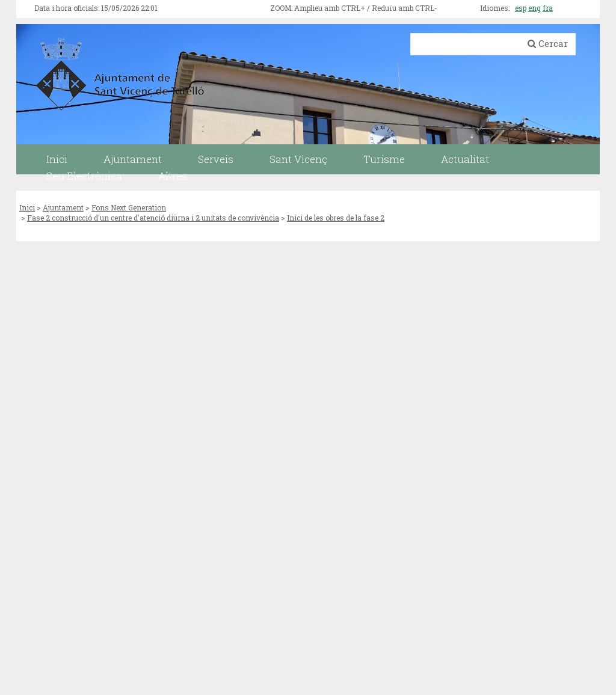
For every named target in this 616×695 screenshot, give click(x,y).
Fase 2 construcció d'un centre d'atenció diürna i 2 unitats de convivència (153, 218)
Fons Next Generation (129, 207)
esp (521, 8)
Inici (27, 207)
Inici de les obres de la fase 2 (336, 218)
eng (534, 8)
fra (548, 8)
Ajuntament (63, 207)
